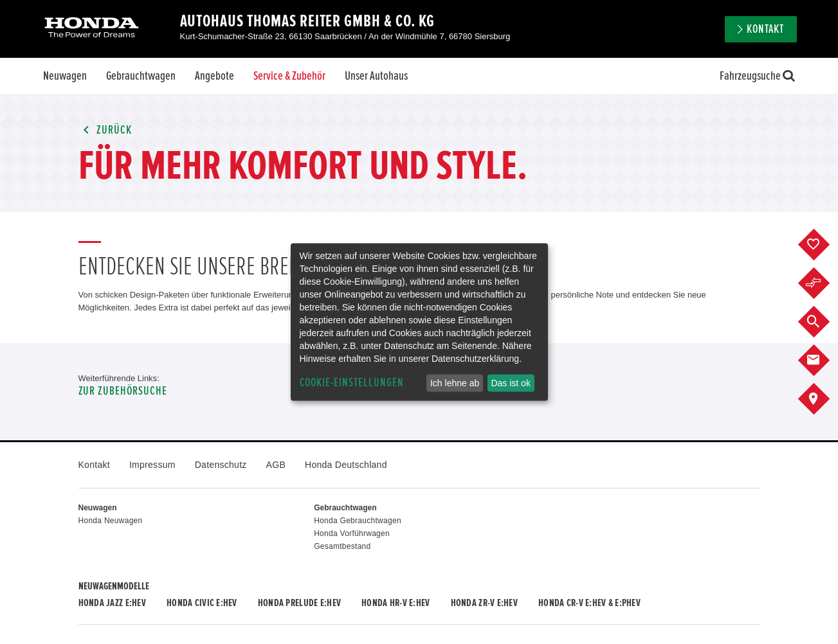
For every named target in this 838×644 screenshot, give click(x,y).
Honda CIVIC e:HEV (202, 603)
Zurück (105, 130)
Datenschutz (221, 465)
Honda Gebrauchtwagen (358, 521)
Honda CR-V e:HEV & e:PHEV (589, 603)
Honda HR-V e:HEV (396, 603)
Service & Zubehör (289, 76)
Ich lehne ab (455, 383)
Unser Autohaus (376, 76)
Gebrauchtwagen (141, 76)
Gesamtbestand (342, 546)
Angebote (214, 76)
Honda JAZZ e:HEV (112, 603)
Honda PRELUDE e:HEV (299, 603)
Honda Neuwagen (111, 521)
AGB (276, 465)
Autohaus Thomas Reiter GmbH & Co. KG (307, 21)
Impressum (152, 465)
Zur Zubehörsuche (123, 391)
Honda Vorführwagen (352, 533)
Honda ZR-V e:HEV (484, 603)
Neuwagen (65, 76)
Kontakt (765, 29)
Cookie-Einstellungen (352, 383)
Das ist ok (510, 383)
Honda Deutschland (346, 465)
